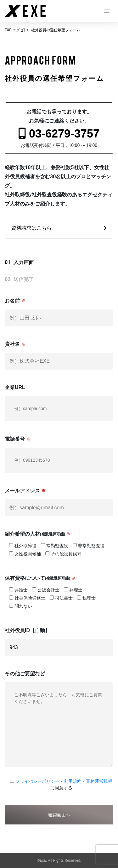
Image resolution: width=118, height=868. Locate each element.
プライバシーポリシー (37, 781)
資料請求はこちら (59, 228)
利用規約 (73, 781)
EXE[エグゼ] (15, 30)
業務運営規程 (99, 781)
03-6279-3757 (59, 134)
